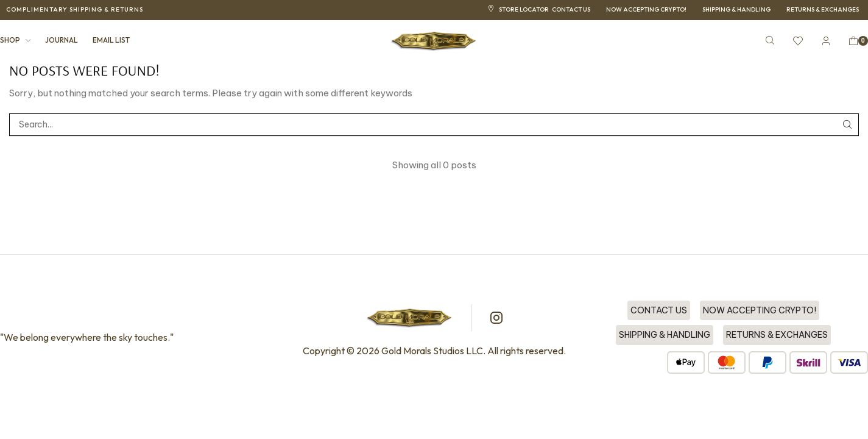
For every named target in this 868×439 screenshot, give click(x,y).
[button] (75, 10)
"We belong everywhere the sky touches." (87, 337)
